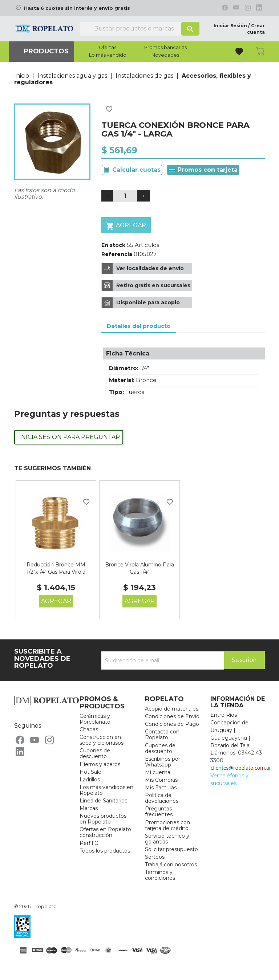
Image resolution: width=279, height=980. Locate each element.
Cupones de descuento (95, 753)
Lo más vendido (108, 55)
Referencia (117, 254)
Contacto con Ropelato (162, 735)
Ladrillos (90, 780)
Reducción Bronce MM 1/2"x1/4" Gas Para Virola (56, 568)
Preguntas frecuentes (159, 812)
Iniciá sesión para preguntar (70, 437)
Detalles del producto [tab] (139, 326)
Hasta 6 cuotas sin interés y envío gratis (77, 8)
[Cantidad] (125, 196)
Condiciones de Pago (172, 724)
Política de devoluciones (162, 798)
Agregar (126, 226)
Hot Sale (90, 772)
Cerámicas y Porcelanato (95, 719)
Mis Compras (161, 780)
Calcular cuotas (136, 170)
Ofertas (108, 48)
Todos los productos (105, 851)
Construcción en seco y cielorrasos (102, 740)
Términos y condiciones (160, 875)
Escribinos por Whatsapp (163, 762)
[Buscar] (139, 29)
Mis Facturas (161, 788)
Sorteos (155, 857)
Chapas (89, 729)
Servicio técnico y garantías (167, 839)
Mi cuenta (158, 772)
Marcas (89, 808)
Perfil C (89, 843)
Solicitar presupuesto (171, 849)
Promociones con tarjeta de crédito (167, 825)
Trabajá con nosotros (171, 865)
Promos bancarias (165, 48)
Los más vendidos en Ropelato (106, 790)
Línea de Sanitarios (103, 801)
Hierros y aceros (100, 764)
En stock (113, 245)
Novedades (165, 55)
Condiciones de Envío (172, 716)
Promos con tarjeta (203, 170)
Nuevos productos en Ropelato (103, 819)
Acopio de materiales (172, 709)
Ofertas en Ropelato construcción (105, 832)
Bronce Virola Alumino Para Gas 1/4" (139, 568)
